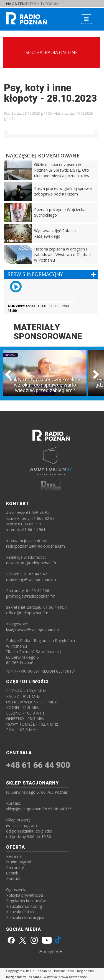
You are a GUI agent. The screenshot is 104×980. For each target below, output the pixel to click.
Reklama (14, 856)
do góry (51, 952)
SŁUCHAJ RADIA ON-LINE (52, 52)
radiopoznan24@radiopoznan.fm (35, 546)
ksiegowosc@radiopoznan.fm (33, 629)
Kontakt (13, 879)
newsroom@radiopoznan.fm (32, 563)
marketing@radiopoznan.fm (31, 579)
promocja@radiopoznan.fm (31, 596)
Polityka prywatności (25, 895)
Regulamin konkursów (26, 901)
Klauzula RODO (20, 912)
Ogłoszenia (16, 890)
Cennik (12, 873)
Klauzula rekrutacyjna (25, 917)
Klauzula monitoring (24, 906)
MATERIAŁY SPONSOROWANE (48, 332)
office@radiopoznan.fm (27, 613)
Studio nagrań (19, 862)
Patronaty (15, 867)
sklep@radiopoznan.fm (27, 809)
